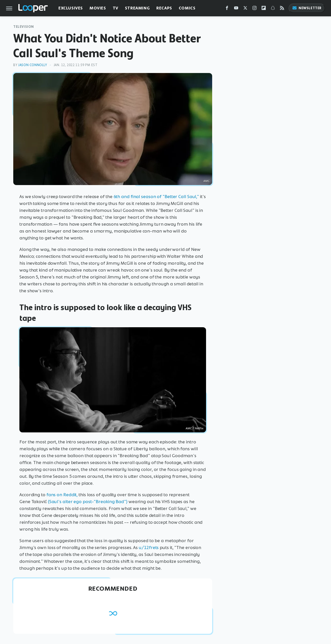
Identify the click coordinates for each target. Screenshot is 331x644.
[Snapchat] (273, 9)
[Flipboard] (264, 9)
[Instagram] (254, 9)
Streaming (137, 8)
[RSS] (282, 9)
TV (116, 8)
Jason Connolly (33, 65)
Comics (187, 8)
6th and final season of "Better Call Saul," (156, 197)
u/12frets (149, 548)
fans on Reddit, (62, 495)
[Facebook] (227, 9)
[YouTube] (236, 9)
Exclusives (71, 8)
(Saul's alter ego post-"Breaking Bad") (88, 502)
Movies (98, 8)
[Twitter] (245, 9)
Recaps (164, 8)
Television (24, 27)
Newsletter (307, 8)
